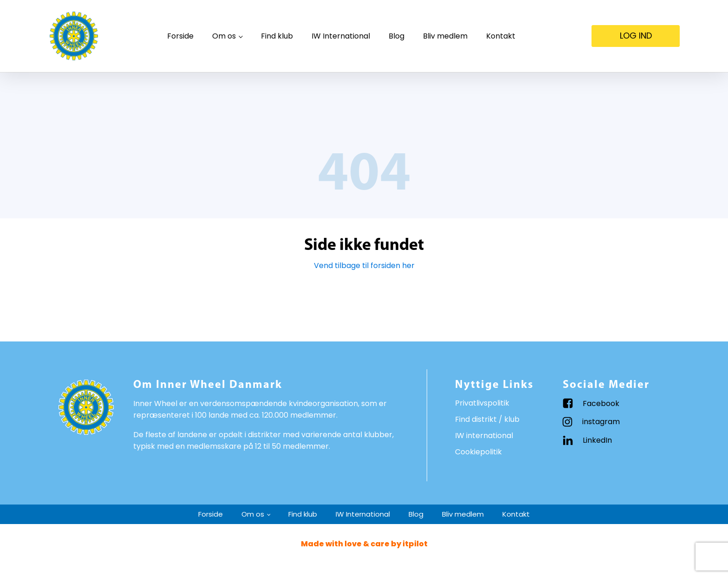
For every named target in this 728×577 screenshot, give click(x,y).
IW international (484, 436)
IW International (341, 36)
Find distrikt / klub (487, 419)
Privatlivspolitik (482, 403)
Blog (396, 36)
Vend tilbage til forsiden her (364, 266)
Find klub (277, 36)
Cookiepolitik (478, 452)
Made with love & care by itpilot (364, 544)
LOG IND (636, 36)
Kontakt (501, 36)
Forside (180, 36)
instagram (601, 422)
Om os (224, 36)
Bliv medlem (445, 36)
